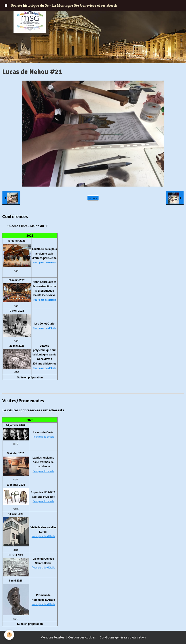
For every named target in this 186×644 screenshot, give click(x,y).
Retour (93, 198)
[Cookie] (9, 635)
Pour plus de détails (44, 263)
